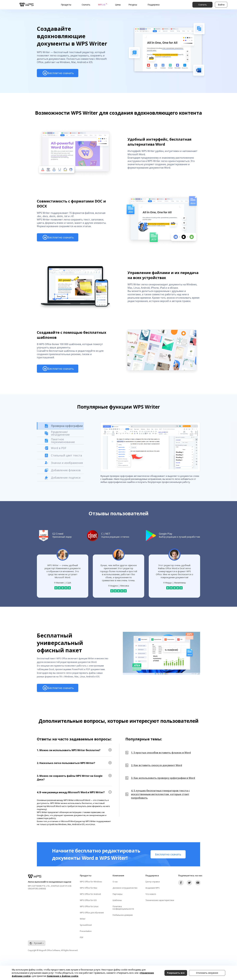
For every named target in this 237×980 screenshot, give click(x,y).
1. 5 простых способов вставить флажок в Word (161, 753)
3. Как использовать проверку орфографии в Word (163, 778)
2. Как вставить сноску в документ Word (157, 765)
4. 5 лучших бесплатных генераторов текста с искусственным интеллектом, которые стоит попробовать (160, 794)
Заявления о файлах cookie (63, 976)
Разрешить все (176, 973)
